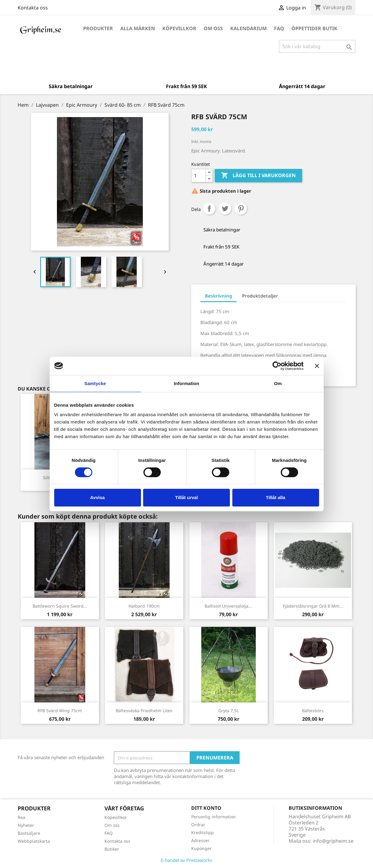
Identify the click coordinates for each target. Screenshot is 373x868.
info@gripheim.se (333, 841)
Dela (209, 209)
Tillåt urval (186, 497)
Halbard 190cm (144, 606)
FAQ (279, 28)
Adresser (200, 840)
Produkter (98, 28)
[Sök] (317, 46)
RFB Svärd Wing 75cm (60, 711)
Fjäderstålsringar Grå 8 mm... (313, 606)
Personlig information (213, 817)
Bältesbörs (313, 711)
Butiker (112, 849)
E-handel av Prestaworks (186, 860)
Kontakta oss (33, 8)
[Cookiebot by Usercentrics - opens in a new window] (277, 366)
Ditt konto (206, 808)
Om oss (213, 28)
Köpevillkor (179, 28)
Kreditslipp (202, 832)
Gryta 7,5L (229, 711)
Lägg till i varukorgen (258, 176)
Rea (21, 817)
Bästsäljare (29, 833)
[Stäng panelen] (317, 366)
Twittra (225, 209)
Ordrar (198, 825)
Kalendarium (248, 28)
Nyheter (26, 825)
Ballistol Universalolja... (228, 606)
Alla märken (138, 28)
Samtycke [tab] (95, 383)
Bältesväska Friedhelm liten (144, 711)
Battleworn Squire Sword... (60, 606)
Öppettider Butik (314, 28)
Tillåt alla (276, 497)
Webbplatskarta (34, 841)
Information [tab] (187, 383)
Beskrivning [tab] (218, 296)
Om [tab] (278, 383)
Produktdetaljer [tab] (260, 296)
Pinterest (241, 209)
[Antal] (199, 176)
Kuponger (201, 848)
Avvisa (97, 497)
